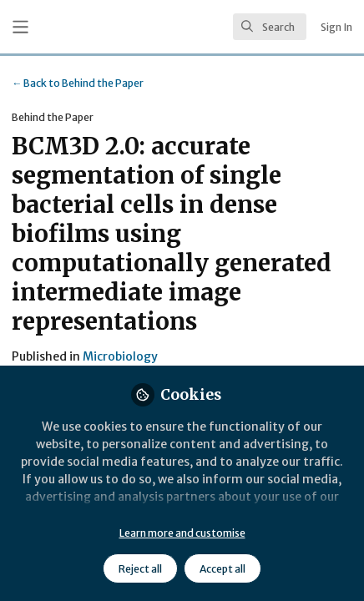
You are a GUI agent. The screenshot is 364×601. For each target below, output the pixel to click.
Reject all (140, 569)
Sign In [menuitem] (336, 27)
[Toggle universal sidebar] (20, 27)
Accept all (222, 569)
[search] (270, 27)
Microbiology (120, 356)
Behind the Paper (78, 83)
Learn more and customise (182, 533)
